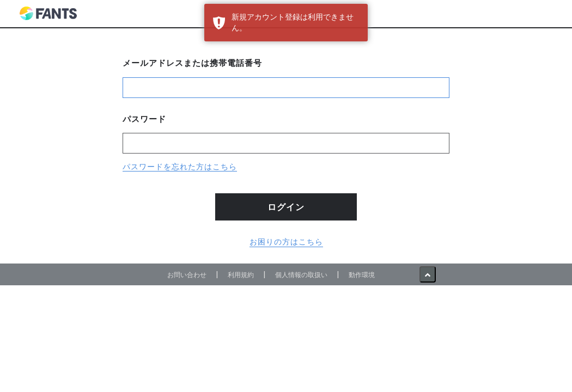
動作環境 (362, 275)
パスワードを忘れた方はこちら (180, 167)
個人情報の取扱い (301, 275)
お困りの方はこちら (286, 242)
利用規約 (241, 275)
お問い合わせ (187, 275)
